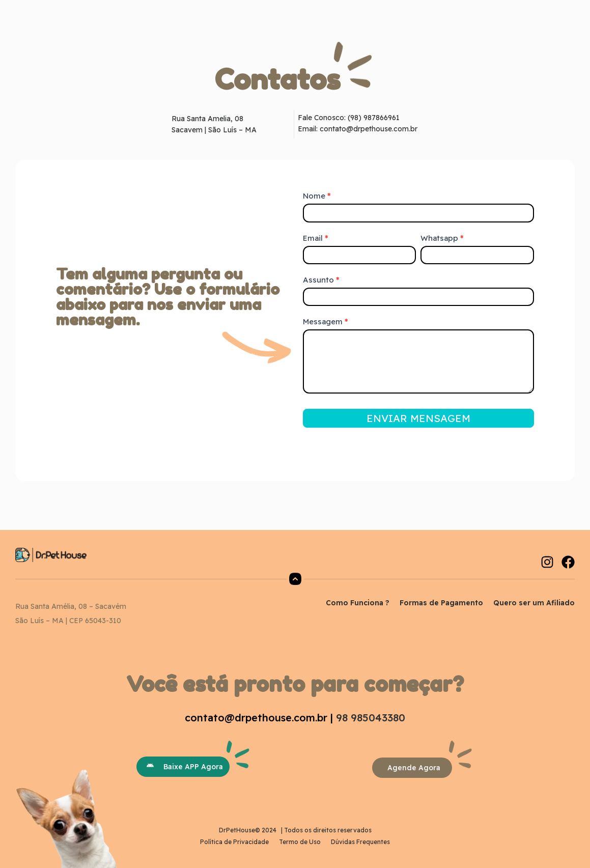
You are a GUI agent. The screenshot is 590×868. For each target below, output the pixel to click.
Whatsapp (442, 238)
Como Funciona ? (358, 603)
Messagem (326, 321)
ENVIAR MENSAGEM (418, 418)
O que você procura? (296, 14)
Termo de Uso (300, 842)
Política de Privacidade (234, 842)
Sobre (228, 15)
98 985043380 (371, 718)
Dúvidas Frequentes (360, 842)
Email (316, 238)
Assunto (321, 280)
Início (196, 15)
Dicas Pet (371, 15)
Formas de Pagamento (441, 603)
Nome (317, 196)
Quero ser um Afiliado (534, 603)
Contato (287, 27)
